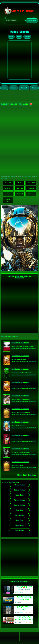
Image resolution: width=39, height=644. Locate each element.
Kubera (31, 194)
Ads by (20, 475)
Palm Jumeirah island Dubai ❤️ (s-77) (24, 587)
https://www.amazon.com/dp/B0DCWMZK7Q (24, 362)
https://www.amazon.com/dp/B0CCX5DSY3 (24, 454)
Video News (20, 495)
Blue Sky (8, 188)
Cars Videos (20, 515)
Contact (24, 88)
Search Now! (32, 21)
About (13, 88)
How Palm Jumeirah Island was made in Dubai (24, 608)
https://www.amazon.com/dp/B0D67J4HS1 (24, 468)
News (11, 37)
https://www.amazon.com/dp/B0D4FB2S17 (24, 428)
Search (8, 194)
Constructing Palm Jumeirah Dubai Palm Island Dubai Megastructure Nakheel (24, 599)
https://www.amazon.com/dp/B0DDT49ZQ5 (24, 348)
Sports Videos (20, 505)
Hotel (19, 37)
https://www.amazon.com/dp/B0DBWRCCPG (24, 401)
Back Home (8, 200)
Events (27, 37)
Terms (34, 88)
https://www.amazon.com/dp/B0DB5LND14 (24, 441)
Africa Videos (20, 485)
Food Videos (19, 530)
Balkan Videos (20, 490)
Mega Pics (19, 520)
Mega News (20, 510)
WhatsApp (8, 183)
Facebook (19, 194)
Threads (19, 183)
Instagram (31, 183)
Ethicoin (31, 188)
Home (4, 88)
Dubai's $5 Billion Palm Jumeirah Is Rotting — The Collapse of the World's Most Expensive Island (24, 619)
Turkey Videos (19, 500)
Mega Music (20, 525)
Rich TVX (19, 188)
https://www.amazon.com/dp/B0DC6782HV (24, 388)
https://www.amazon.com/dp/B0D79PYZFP (24, 415)
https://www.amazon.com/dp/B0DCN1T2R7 (24, 375)
